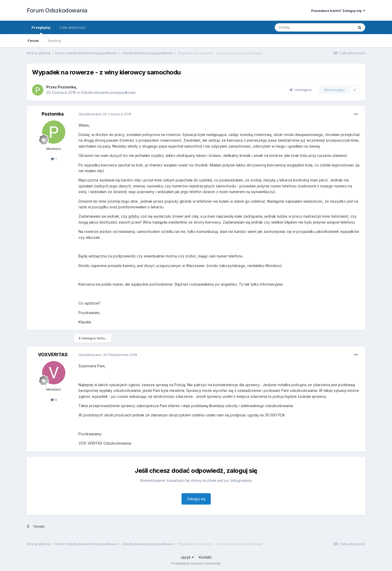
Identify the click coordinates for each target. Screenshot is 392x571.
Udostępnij (300, 90)
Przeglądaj (41, 30)
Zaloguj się (196, 499)
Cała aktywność (73, 27)
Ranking (54, 41)
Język (187, 557)
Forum (33, 41)
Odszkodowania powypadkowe (108, 92)
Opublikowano (105, 114)
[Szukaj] (301, 27)
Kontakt (205, 557)
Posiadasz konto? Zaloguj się (338, 11)
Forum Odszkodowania (57, 10)
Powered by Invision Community (196, 563)
